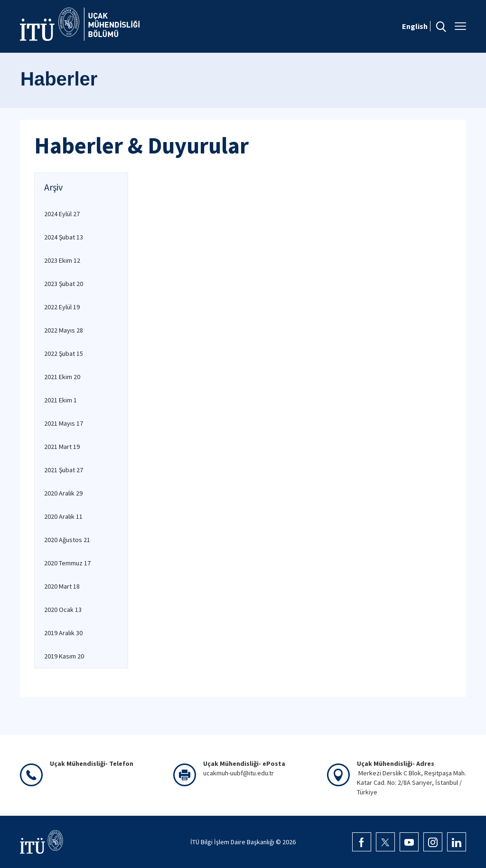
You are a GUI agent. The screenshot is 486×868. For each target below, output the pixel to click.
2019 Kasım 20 (64, 656)
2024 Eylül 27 (62, 214)
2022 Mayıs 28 (64, 330)
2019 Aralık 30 (63, 633)
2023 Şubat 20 (64, 284)
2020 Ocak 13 (63, 610)
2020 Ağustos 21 (67, 540)
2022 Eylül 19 (62, 307)
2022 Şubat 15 (64, 353)
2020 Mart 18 (62, 586)
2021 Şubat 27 (64, 470)
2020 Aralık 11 (63, 516)
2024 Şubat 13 (64, 237)
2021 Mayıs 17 (64, 423)
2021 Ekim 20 (62, 377)
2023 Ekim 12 (62, 260)
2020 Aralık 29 (63, 493)
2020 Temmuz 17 (67, 563)
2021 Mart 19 (62, 447)
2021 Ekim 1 (61, 400)
